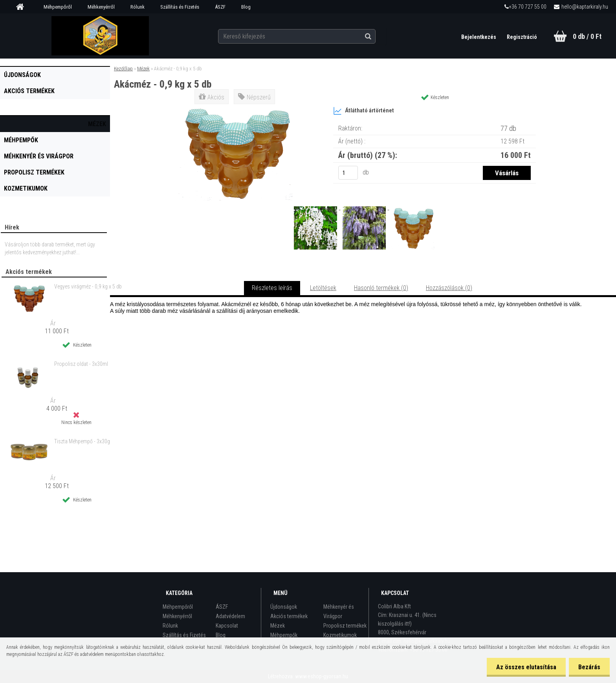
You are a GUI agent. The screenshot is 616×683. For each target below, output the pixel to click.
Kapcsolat (227, 626)
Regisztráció (522, 37)
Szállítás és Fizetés (180, 7)
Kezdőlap (123, 69)
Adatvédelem (230, 616)
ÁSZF (220, 7)
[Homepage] (23, 7)
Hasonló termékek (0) (381, 288)
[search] (376, 36)
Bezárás (589, 667)
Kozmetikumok (26, 188)
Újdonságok (22, 75)
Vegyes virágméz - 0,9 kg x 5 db (88, 286)
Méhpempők (21, 140)
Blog (246, 7)
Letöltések (323, 288)
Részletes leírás (272, 288)
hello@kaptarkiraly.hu (585, 7)
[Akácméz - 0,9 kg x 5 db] (236, 108)
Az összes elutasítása (525, 667)
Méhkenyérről (101, 7)
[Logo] (100, 36)
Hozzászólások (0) (449, 288)
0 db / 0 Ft (587, 36)
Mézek (97, 124)
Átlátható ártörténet (364, 111)
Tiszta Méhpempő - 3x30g (82, 441)
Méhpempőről (58, 7)
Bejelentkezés (479, 37)
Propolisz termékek (34, 172)
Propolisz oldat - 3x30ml (81, 364)
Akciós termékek (29, 91)
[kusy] (348, 173)
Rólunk (137, 7)
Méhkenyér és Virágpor (39, 156)
